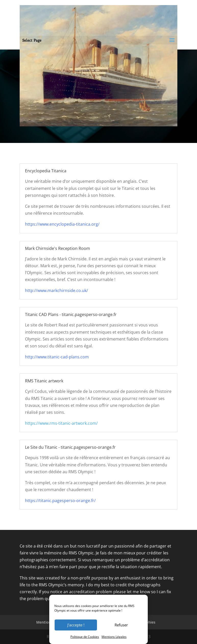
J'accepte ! (76, 625)
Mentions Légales (114, 637)
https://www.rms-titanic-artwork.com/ (61, 423)
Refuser (121, 625)
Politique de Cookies (85, 637)
